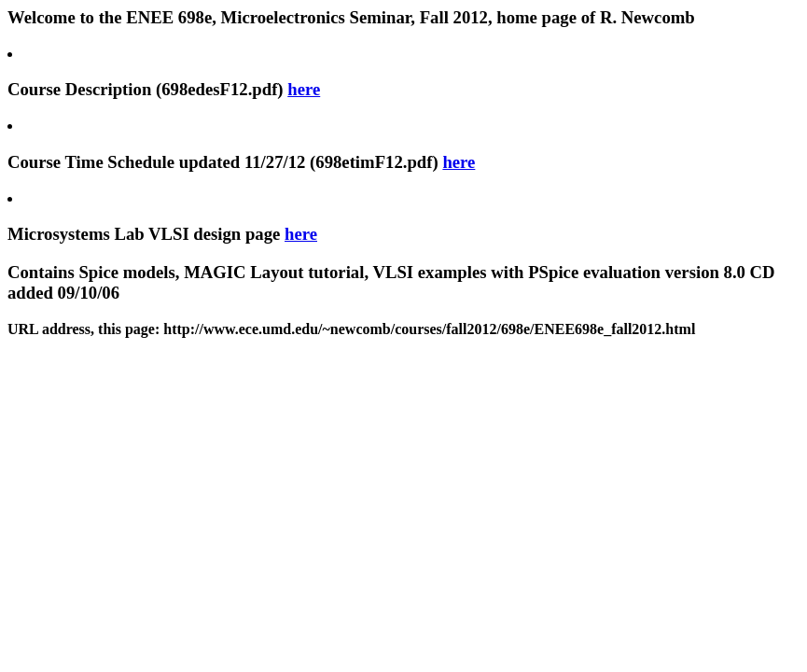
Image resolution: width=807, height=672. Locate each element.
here (304, 89)
